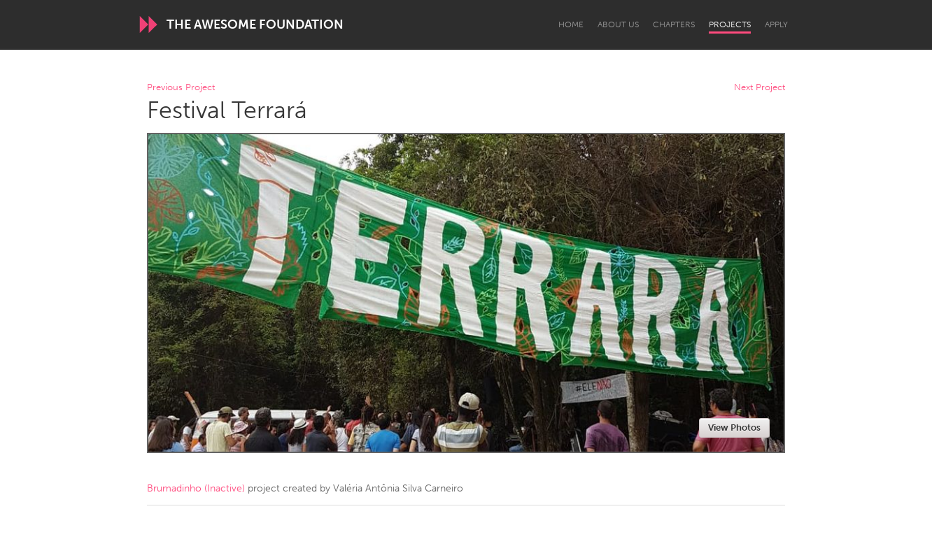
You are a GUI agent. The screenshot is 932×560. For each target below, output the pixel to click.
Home (571, 24)
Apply (776, 24)
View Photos (734, 428)
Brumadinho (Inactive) (196, 488)
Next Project (760, 88)
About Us (618, 24)
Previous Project (181, 88)
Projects (730, 24)
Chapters (674, 24)
